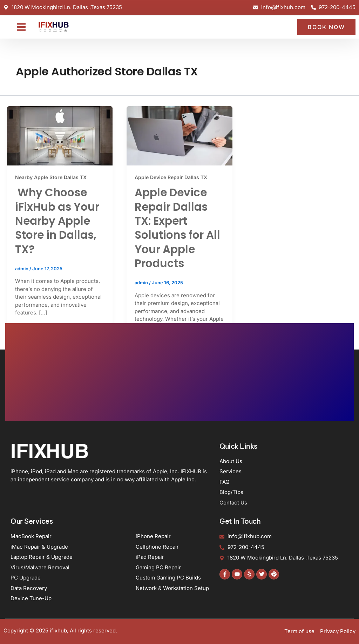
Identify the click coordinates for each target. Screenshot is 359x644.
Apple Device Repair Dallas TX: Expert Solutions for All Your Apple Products (177, 228)
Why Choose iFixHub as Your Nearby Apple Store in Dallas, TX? (57, 221)
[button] (21, 27)
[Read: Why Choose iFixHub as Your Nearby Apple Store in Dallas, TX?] (60, 135)
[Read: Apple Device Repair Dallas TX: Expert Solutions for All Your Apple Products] (179, 135)
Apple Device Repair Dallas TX (171, 177)
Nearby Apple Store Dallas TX (51, 177)
